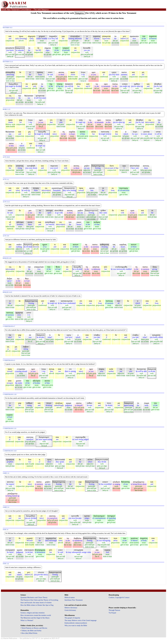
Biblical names (70, 597)
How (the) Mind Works (29, 633)
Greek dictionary (70, 610)
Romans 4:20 (7, 258)
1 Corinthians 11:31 (10, 429)
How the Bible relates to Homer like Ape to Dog (37, 605)
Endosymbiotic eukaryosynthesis (76, 623)
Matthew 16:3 (8, 28)
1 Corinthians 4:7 (9, 326)
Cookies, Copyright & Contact (119, 597)
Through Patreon (114, 610)
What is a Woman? (27, 620)
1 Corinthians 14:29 (10, 451)
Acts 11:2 (6, 179)
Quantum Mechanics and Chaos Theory (34, 597)
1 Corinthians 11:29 (10, 394)
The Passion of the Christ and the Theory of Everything (39, 600)
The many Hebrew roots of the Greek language (81, 620)
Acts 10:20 (6, 157)
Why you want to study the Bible (76, 625)
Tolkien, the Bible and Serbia (31, 631)
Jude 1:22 (6, 564)
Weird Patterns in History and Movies (34, 628)
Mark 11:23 (6, 109)
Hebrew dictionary (71, 608)
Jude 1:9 (5, 530)
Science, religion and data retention (33, 613)
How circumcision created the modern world (36, 615)
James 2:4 (6, 507)
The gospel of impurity (72, 618)
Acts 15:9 (6, 236)
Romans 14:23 (7, 292)
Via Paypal (112, 613)
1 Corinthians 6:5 (9, 360)
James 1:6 (6, 473)
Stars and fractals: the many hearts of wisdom (36, 603)
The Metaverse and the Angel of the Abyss (35, 618)
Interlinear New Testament (74, 600)
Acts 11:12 (6, 202)
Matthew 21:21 (8, 62)
